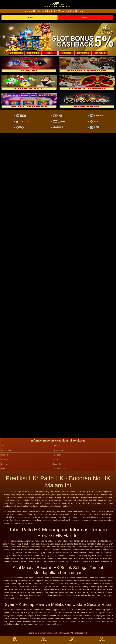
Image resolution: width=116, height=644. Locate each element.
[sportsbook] (29, 82)
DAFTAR (29, 18)
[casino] (87, 82)
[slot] (87, 65)
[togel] (29, 65)
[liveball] (87, 100)
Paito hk (7, 541)
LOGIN (85, 18)
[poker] (29, 100)
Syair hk (7, 610)
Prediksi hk (8, 492)
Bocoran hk (8, 578)
